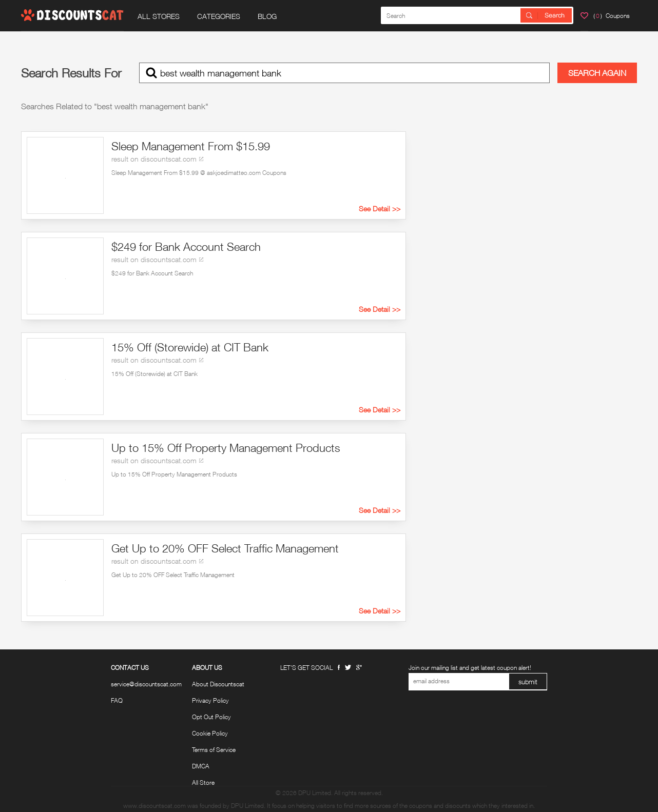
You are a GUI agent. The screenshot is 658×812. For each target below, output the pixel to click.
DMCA (201, 766)
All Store (203, 783)
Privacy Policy (210, 701)
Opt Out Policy (211, 717)
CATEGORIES (219, 16)
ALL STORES (159, 16)
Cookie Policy (210, 734)
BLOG (267, 16)
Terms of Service (214, 750)
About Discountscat (218, 684)
